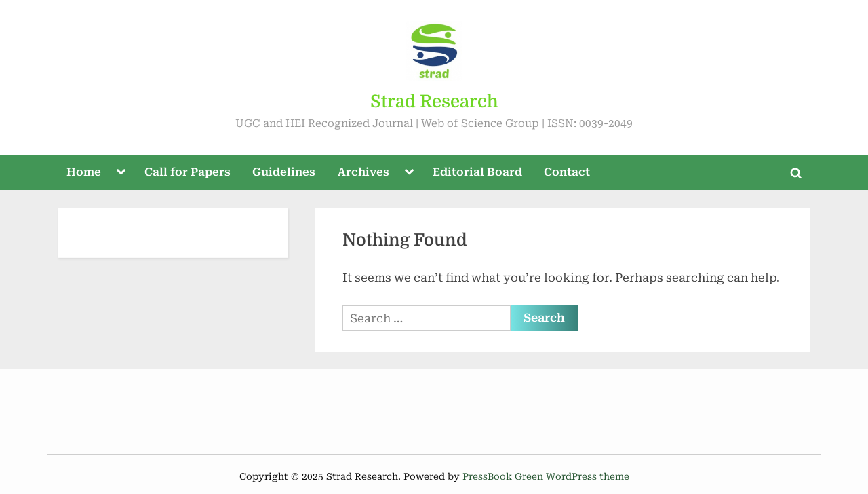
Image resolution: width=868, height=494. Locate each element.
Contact (567, 172)
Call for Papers (188, 172)
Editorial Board (477, 172)
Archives (363, 172)
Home (84, 172)
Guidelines (284, 172)
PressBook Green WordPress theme (546, 476)
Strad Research (434, 101)
